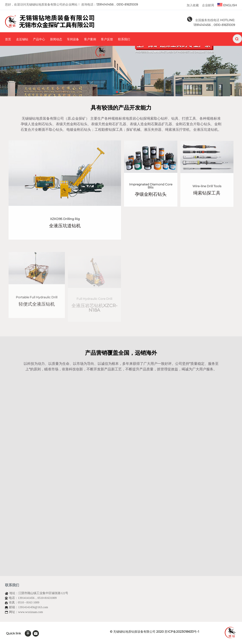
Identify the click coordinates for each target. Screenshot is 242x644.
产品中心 (39, 39)
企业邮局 (208, 5)
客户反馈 (107, 39)
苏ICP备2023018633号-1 (182, 632)
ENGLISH (227, 5)
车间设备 (73, 39)
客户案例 (90, 39)
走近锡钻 (22, 39)
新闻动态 (56, 39)
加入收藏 (193, 5)
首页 (8, 39)
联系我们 (124, 39)
